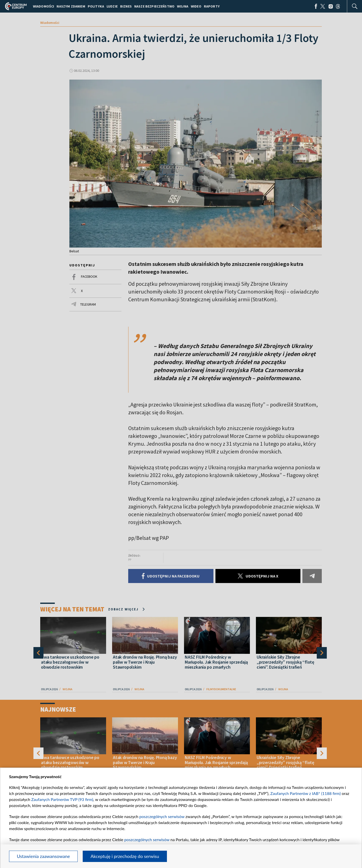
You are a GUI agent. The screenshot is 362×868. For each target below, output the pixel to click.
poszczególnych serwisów (162, 816)
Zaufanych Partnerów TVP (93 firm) (62, 799)
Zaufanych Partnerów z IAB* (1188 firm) (305, 793)
